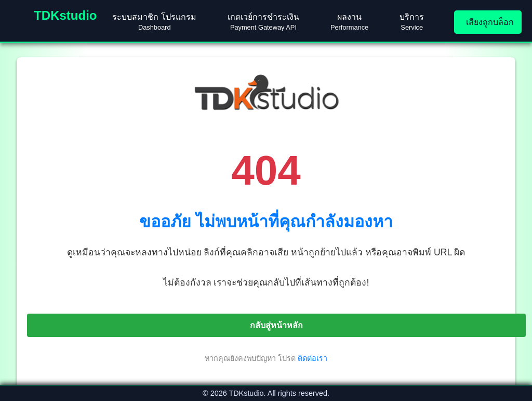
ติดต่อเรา (312, 358)
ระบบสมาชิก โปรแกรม (154, 22)
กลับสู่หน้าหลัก (276, 325)
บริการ (412, 22)
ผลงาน (349, 22)
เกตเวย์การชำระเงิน (263, 22)
